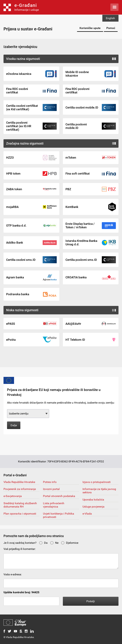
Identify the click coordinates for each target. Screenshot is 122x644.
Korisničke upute (90, 28)
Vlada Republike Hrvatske (19, 482)
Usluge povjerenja (93, 507)
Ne (54, 543)
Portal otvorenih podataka (59, 496)
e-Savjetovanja (13, 496)
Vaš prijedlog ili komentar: (20, 549)
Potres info (50, 482)
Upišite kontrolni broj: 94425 (21, 592)
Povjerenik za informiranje (20, 489)
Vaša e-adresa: (13, 574)
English (110, 18)
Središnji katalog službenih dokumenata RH (20, 505)
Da (43, 543)
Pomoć (111, 28)
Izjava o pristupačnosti (97, 482)
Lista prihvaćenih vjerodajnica (54, 505)
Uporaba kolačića (93, 500)
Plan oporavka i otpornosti (20, 514)
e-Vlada (87, 514)
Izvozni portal (51, 489)
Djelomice (70, 543)
